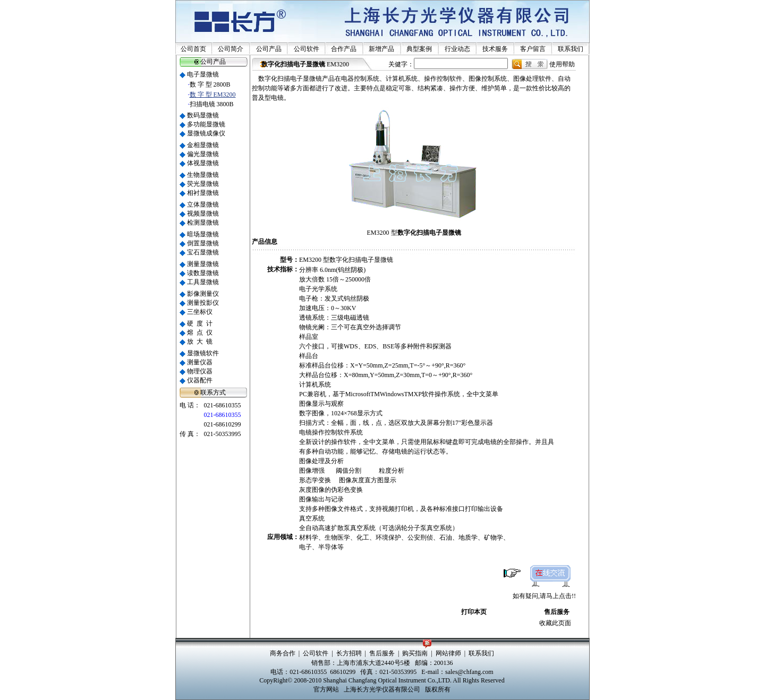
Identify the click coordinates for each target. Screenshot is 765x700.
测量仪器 (200, 362)
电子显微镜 (203, 74)
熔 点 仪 (200, 332)
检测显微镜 (203, 223)
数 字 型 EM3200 (213, 95)
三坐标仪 (200, 312)
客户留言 (533, 49)
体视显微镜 (203, 163)
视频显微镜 (203, 214)
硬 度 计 (200, 323)
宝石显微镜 (203, 252)
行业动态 (457, 49)
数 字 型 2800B (210, 84)
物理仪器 (200, 371)
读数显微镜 (203, 273)
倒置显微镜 (203, 243)
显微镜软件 (203, 353)
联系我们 (571, 49)
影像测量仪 (203, 294)
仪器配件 (200, 380)
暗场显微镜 (203, 234)
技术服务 (495, 49)
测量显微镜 (203, 264)
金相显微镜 (203, 145)
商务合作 (283, 653)
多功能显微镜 (206, 124)
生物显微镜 (203, 175)
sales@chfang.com (469, 672)
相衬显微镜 (203, 193)
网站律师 (448, 653)
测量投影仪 (203, 303)
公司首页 (193, 49)
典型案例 (419, 49)
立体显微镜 (203, 204)
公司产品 (269, 49)
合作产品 (344, 49)
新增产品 (381, 49)
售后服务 (557, 612)
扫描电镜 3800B (212, 104)
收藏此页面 (555, 623)
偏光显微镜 (203, 154)
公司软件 (307, 49)
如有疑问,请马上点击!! (544, 596)
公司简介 (231, 49)
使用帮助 (562, 64)
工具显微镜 (203, 282)
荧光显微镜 (203, 184)
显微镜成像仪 (206, 133)
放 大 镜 (200, 342)
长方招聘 (349, 653)
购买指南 (415, 653)
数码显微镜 (203, 115)
